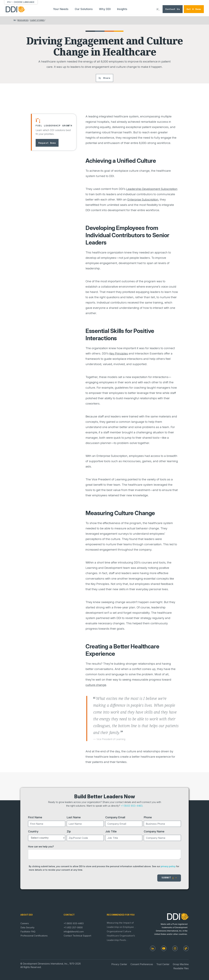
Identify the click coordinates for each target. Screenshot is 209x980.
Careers (25, 923)
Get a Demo (194, 9)
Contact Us (173, 9)
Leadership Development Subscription (152, 189)
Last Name (74, 817)
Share (104, 78)
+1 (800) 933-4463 (132, 806)
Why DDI (105, 9)
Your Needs (61, 9)
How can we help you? (41, 847)
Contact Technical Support (77, 936)
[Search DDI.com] (158, 9)
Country (33, 831)
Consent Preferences (142, 964)
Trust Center (163, 964)
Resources (23, 20)
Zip (69, 831)
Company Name (154, 831)
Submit (169, 878)
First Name (35, 817)
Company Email (115, 817)
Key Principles (119, 353)
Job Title (111, 831)
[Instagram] (175, 948)
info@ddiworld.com (74, 932)
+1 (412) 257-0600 (73, 928)
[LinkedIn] (153, 948)
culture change (96, 685)
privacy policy (168, 866)
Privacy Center (119, 964)
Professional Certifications (34, 936)
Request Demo (47, 143)
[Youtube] (164, 948)
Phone (148, 817)
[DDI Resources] (186, 948)
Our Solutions (84, 9)
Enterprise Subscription (143, 200)
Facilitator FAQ (28, 932)
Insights (122, 9)
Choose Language (24, 2)
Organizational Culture (119, 932)
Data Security (27, 928)
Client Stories (37, 20)
